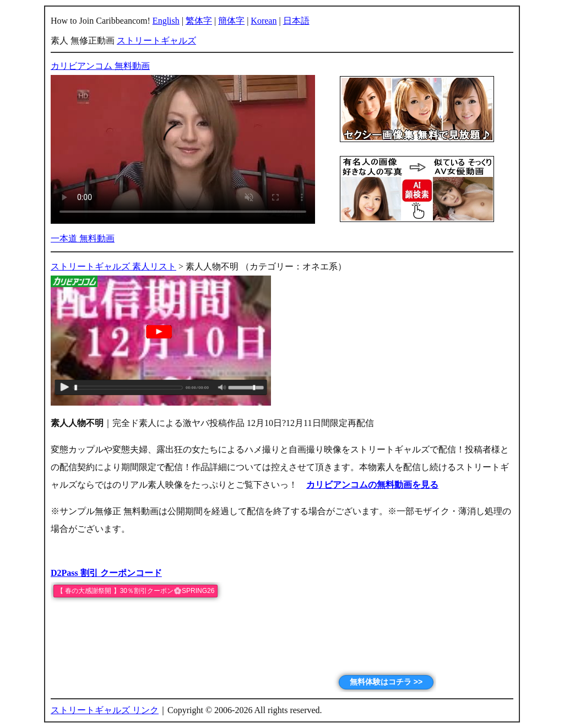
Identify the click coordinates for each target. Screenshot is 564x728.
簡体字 (231, 21)
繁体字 (199, 21)
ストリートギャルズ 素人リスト (113, 266)
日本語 (296, 21)
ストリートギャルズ (156, 41)
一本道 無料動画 (83, 238)
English (166, 21)
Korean (264, 21)
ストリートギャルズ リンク (105, 710)
